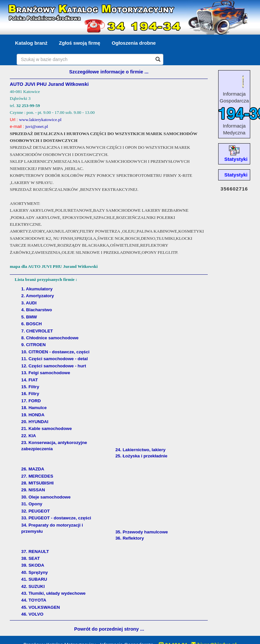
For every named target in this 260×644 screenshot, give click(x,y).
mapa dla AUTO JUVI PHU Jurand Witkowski (54, 266)
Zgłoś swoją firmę (80, 43)
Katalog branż (31, 43)
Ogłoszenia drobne (134, 43)
